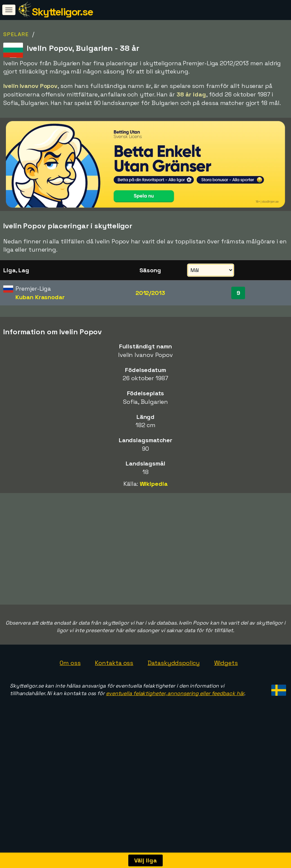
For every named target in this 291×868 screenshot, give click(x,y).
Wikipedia (154, 484)
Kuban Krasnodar (40, 297)
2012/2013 (150, 293)
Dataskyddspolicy (174, 693)
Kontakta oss (114, 693)
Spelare (16, 34)
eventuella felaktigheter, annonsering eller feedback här (175, 723)
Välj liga (145, 860)
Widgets (226, 693)
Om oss (70, 693)
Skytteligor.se (62, 12)
